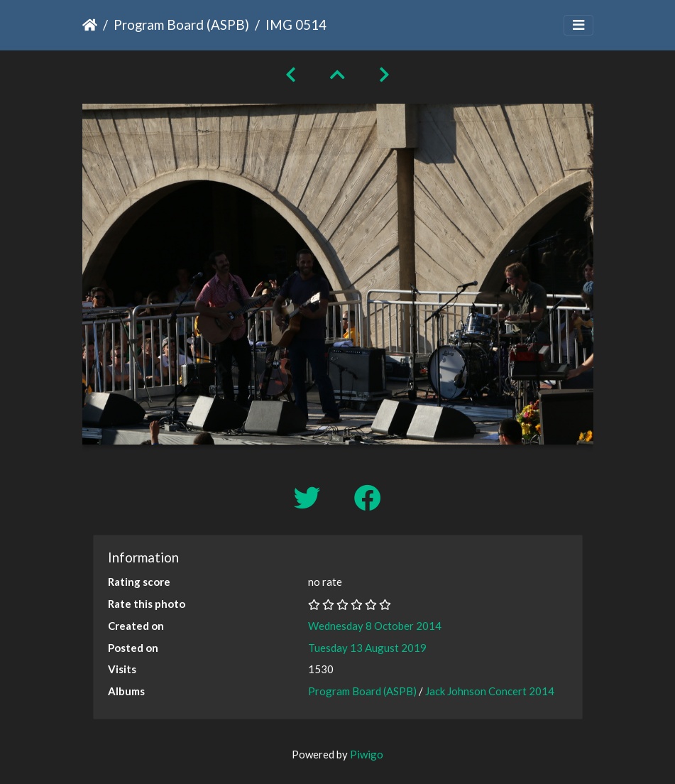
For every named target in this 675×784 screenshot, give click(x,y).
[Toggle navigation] (578, 25)
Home (90, 25)
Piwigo (367, 754)
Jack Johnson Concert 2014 (490, 691)
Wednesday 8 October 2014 (375, 626)
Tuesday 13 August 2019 (367, 648)
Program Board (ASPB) (181, 24)
